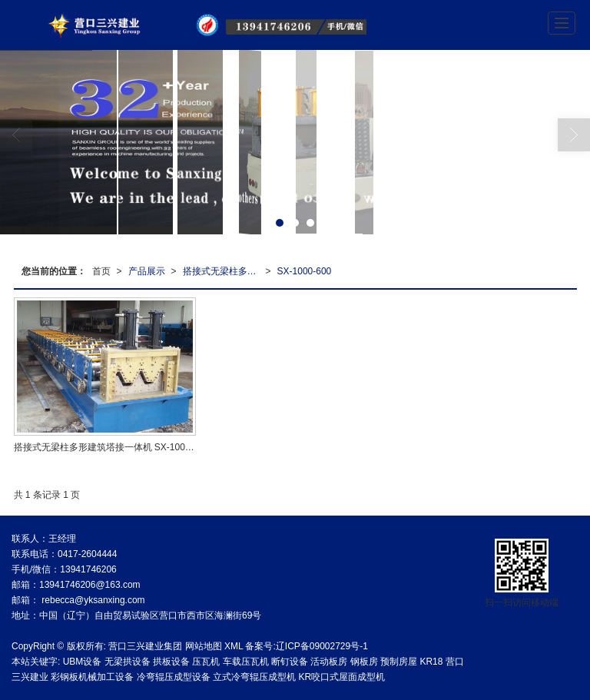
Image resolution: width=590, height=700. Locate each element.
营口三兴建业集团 (145, 646)
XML (234, 646)
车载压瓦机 (246, 662)
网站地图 (204, 646)
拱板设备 (171, 662)
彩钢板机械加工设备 (92, 677)
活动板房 (329, 662)
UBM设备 (83, 662)
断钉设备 (290, 662)
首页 (101, 271)
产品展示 (147, 271)
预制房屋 (399, 662)
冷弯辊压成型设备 (174, 677)
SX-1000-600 (305, 271)
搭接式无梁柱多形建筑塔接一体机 (224, 271)
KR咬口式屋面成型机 (341, 677)
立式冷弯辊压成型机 (254, 677)
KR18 (431, 662)
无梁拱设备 (128, 662)
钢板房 (364, 662)
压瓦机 (206, 662)
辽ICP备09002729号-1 (322, 646)
